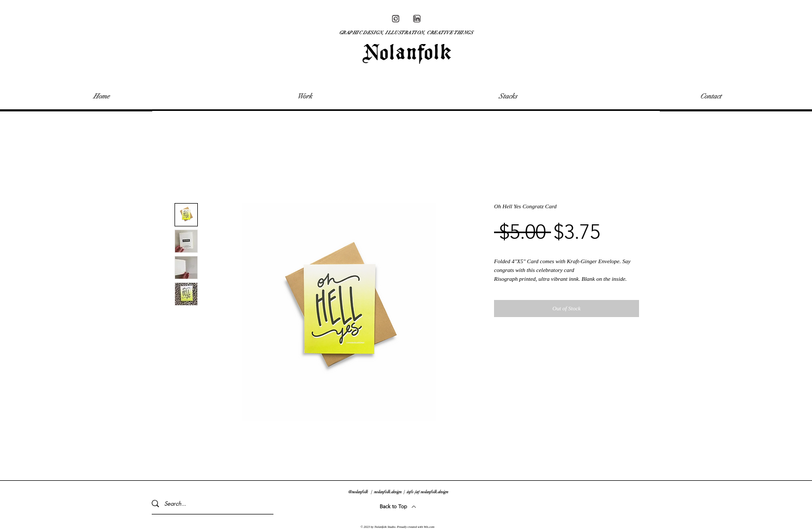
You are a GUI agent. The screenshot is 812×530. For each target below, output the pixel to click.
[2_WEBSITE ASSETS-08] (417, 19)
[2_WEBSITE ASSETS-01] (396, 19)
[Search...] (208, 503)
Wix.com (429, 527)
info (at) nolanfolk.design (427, 492)
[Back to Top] (398, 506)
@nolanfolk (358, 492)
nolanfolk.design (388, 492)
